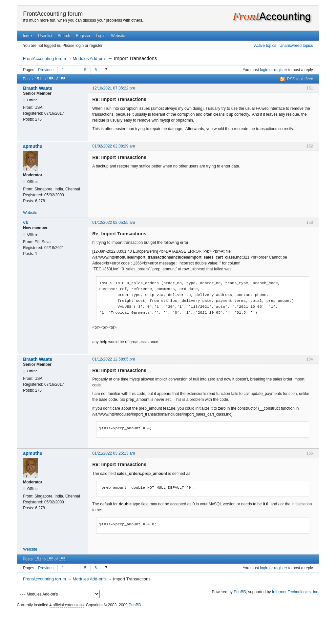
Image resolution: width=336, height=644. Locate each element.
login (264, 70)
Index (28, 36)
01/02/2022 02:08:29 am (114, 146)
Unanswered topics (296, 46)
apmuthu (33, 146)
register (281, 70)
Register (83, 36)
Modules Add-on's (89, 59)
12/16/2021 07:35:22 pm (114, 88)
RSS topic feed (300, 79)
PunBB (240, 592)
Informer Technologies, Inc (295, 592)
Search (64, 36)
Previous (46, 70)
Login (101, 36)
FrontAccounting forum (53, 14)
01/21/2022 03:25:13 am (114, 453)
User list (45, 36)
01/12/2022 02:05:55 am (114, 223)
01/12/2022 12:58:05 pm (114, 359)
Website (118, 36)
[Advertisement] (168, 624)
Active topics (265, 46)
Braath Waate (38, 88)
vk (26, 223)
